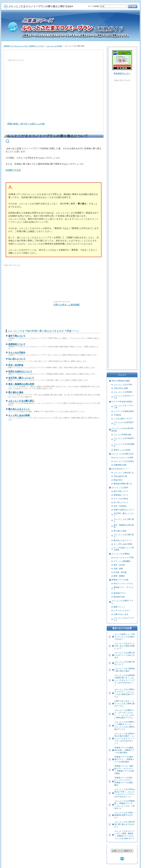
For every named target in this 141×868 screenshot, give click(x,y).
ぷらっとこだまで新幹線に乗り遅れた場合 (125, 670)
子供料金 (117, 415)
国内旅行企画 (119, 597)
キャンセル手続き (17, 352)
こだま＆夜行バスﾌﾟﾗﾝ (123, 419)
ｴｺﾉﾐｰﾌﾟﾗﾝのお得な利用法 (122, 402)
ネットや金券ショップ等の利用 (124, 549)
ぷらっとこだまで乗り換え (124, 520)
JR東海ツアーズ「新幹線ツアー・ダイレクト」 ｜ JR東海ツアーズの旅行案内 (125, 770)
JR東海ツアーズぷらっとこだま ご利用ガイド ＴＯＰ (24, 46)
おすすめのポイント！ (121, 469)
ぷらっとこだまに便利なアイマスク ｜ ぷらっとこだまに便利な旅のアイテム (125, 693)
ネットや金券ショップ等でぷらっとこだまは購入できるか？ (125, 637)
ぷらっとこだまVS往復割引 (124, 445)
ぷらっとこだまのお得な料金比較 (122, 430)
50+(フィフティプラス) (123, 584)
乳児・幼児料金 (16, 365)
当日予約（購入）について (21, 378)
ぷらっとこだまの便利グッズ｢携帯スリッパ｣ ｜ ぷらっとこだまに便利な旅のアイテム (125, 726)
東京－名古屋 (119, 565)
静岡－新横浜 (119, 576)
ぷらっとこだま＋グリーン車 (124, 407)
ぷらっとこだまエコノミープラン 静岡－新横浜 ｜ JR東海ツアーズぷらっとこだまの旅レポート (125, 835)
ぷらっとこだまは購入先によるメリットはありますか (125, 655)
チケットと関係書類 (122, 561)
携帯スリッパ (119, 607)
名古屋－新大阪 (120, 572)
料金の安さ (118, 480)
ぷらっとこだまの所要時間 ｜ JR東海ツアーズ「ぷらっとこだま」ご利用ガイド (125, 805)
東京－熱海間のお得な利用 (21, 384)
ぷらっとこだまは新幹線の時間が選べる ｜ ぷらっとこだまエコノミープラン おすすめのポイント (125, 680)
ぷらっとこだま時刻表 (123, 392)
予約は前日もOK (120, 476)
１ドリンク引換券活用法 (124, 411)
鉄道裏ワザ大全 (13, 170)
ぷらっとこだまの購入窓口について (125, 663)
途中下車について (17, 336)
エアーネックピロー (122, 611)
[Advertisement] (29, 90)
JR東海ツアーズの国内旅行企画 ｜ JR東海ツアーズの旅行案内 (124, 750)
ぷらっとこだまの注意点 (124, 461)
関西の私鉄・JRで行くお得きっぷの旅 (26, 124)
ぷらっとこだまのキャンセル (124, 397)
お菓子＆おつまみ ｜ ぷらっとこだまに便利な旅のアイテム (125, 704)
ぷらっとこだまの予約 (123, 385)
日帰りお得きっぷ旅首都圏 (66, 305)
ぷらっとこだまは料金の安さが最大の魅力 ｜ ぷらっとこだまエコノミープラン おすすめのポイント (125, 738)
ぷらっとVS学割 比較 (122, 435)
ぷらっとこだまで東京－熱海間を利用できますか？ (125, 815)
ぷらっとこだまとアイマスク (124, 619)
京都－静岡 (118, 569)
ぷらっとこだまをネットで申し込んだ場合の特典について (125, 646)
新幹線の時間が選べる (123, 484)
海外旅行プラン (120, 593)
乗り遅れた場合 (16, 392)
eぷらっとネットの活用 (123, 458)
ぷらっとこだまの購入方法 (122, 454)
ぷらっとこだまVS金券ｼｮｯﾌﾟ (124, 439)
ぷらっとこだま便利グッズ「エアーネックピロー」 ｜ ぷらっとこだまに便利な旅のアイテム (125, 714)
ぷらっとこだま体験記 (121, 554)
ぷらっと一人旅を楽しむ (124, 473)
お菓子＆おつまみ (121, 614)
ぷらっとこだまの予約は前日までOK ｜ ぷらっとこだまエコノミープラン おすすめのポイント (125, 793)
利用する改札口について (20, 371)
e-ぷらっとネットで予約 (124, 558)
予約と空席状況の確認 (121, 381)
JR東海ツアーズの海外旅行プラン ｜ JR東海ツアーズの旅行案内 (124, 759)
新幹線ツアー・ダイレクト (124, 588)
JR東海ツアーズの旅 (120, 580)
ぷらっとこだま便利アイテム (122, 602)
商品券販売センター (122, 73)
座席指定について (17, 344)
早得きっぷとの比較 (122, 450)
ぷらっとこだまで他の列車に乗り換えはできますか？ (125, 824)
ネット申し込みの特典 (19, 415)
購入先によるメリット (19, 409)
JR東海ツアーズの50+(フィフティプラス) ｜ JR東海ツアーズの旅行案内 (124, 781)
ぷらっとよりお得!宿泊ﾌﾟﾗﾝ (124, 423)
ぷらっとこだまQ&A (54, 46)
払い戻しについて (17, 359)
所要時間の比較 (120, 465)
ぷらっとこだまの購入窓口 (21, 401)
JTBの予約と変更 (121, 388)
